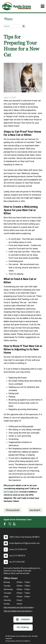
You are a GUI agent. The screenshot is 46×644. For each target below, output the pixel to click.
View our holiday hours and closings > (18, 611)
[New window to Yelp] (15, 525)
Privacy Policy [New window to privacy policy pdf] (10, 641)
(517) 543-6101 (11, 492)
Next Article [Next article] (35, 510)
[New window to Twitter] (10, 525)
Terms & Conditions (23, 641)
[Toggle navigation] (43, 6)
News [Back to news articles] (8, 19)
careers (23, 619)
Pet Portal (23, 627)
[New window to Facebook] (5, 525)
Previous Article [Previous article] (13, 510)
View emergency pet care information (18, 607)
